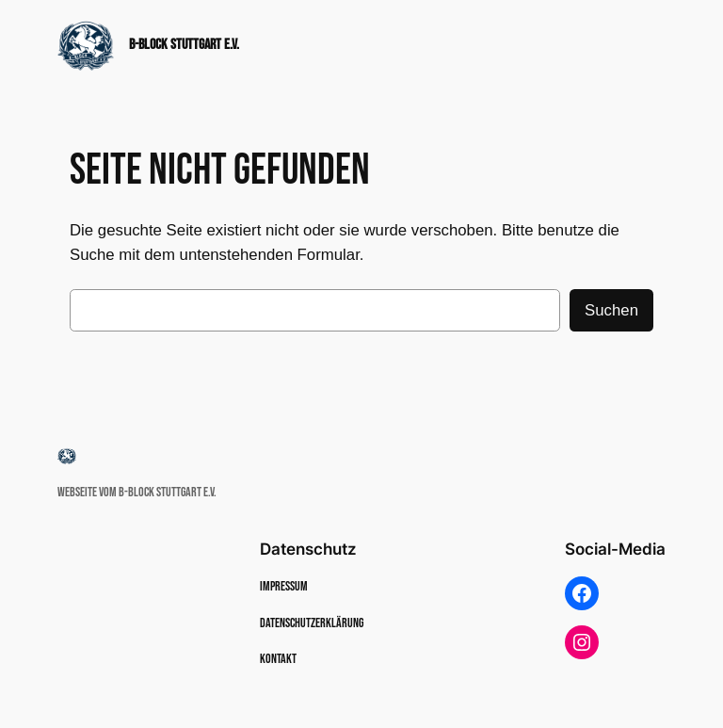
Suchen (611, 310)
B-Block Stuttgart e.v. (184, 44)
